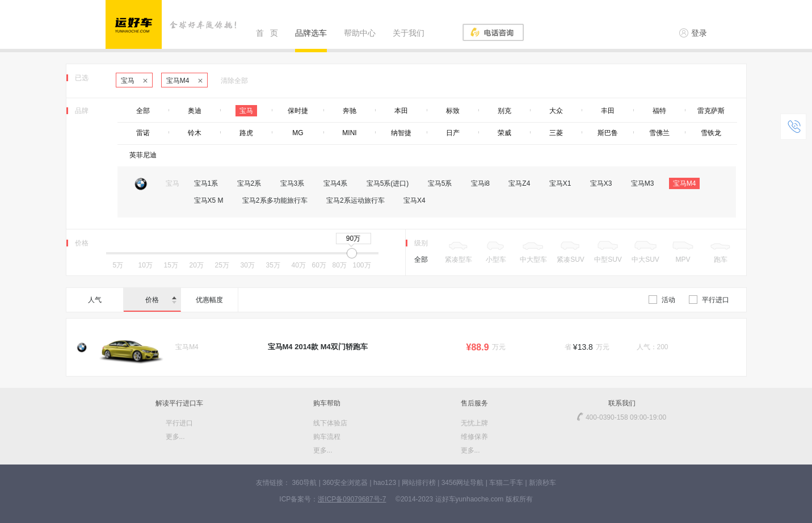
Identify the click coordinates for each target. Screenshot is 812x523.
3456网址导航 (463, 483)
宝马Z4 (519, 183)
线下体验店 (330, 423)
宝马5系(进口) (388, 183)
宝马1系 (206, 183)
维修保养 (474, 437)
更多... (175, 437)
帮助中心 (360, 33)
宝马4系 (336, 183)
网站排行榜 (419, 483)
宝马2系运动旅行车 (355, 200)
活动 (662, 300)
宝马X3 (601, 183)
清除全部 (234, 81)
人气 (95, 300)
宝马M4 (184, 81)
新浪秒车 (542, 483)
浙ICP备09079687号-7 (352, 499)
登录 (693, 33)
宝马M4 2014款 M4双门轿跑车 (318, 347)
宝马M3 (643, 183)
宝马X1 (560, 183)
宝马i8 (480, 183)
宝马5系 (440, 183)
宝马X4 (415, 200)
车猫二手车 (506, 483)
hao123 (385, 483)
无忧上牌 (474, 423)
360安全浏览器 (345, 483)
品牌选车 (311, 33)
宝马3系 (293, 183)
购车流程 (327, 437)
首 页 (267, 33)
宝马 (134, 81)
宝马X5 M (209, 200)
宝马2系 (249, 183)
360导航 (304, 483)
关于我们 (409, 33)
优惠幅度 (209, 300)
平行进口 (709, 300)
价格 (161, 300)
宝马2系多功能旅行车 (275, 200)
